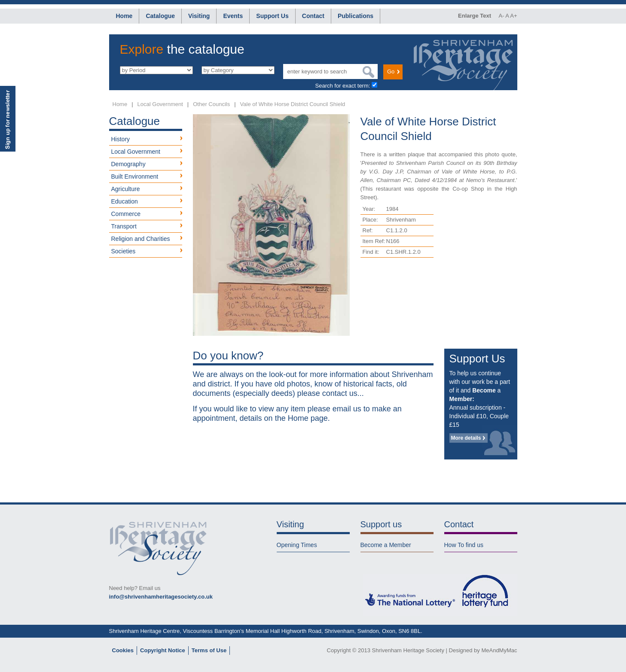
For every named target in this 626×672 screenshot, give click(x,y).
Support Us (272, 16)
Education (125, 201)
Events (233, 16)
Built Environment (135, 176)
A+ (513, 16)
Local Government (160, 104)
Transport (124, 226)
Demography (128, 164)
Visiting (199, 16)
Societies (124, 251)
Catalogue (160, 16)
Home (124, 16)
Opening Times (297, 545)
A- (501, 16)
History (121, 139)
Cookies (123, 650)
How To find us (464, 545)
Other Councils (211, 104)
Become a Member (386, 545)
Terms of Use (209, 650)
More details (466, 438)
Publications (356, 16)
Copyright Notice (163, 650)
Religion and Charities (141, 239)
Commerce (126, 214)
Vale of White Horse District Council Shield (293, 104)
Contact (313, 16)
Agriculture (126, 189)
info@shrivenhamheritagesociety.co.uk (161, 597)
